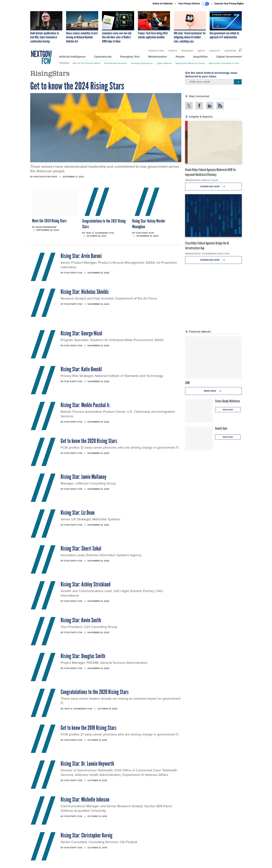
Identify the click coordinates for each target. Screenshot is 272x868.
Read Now (214, 391)
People (180, 57)
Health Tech (221, 428)
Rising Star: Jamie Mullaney (83, 477)
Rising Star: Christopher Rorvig (87, 835)
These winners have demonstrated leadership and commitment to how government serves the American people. (105, 169)
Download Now (214, 187)
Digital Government (229, 57)
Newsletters (156, 51)
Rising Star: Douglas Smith (83, 656)
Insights (215, 51)
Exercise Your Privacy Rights (229, 4)
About (201, 51)
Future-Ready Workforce (227, 401)
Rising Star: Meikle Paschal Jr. (86, 405)
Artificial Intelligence (72, 57)
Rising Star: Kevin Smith (81, 620)
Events (173, 51)
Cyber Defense (164, 63)
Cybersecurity (103, 57)
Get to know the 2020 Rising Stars (89, 441)
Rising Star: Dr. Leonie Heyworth (87, 764)
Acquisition (201, 57)
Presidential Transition (116, 63)
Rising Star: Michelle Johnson (85, 799)
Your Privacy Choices (194, 4)
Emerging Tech (130, 57)
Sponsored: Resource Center (190, 63)
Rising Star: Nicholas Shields (85, 292)
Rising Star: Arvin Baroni (81, 256)
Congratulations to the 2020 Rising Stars (95, 692)
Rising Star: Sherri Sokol (81, 548)
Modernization (158, 57)
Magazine (187, 51)
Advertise (230, 51)
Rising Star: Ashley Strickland (86, 584)
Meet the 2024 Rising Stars (49, 221)
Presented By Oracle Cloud (202, 180)
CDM (187, 383)
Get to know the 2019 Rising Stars (88, 728)
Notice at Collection (163, 4)
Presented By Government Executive (207, 254)
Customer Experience (142, 63)
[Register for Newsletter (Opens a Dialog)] (238, 82)
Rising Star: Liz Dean (78, 513)
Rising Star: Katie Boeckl (81, 369)
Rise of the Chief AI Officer (87, 63)
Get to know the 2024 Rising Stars (77, 86)
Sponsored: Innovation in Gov (224, 63)
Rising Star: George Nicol (81, 333)
